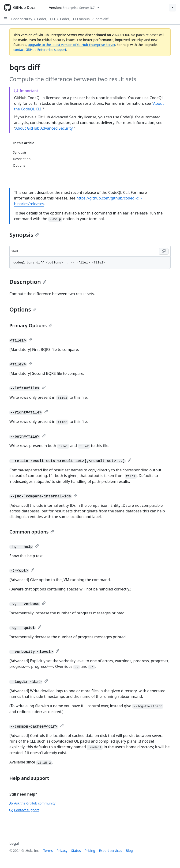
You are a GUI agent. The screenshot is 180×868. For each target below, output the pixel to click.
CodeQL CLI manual (75, 19)
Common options (32, 532)
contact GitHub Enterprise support (40, 50)
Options (23, 309)
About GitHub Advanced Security (44, 128)
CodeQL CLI (46, 19)
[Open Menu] (172, 8)
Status (76, 851)
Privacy (62, 851)
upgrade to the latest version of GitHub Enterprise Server (71, 45)
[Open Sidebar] (6, 19)
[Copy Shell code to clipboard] (164, 251)
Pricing (90, 851)
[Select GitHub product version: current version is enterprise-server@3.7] (74, 8)
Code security (22, 19)
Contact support (24, 810)
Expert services (111, 851)
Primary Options (31, 325)
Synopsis (24, 235)
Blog (129, 851)
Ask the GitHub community (32, 803)
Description (28, 282)
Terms (48, 851)
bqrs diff (102, 19)
